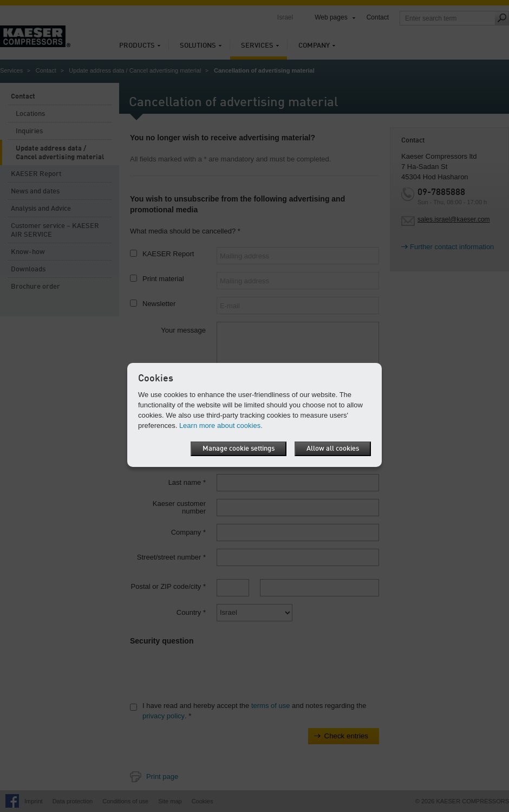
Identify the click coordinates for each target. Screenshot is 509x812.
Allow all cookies (333, 449)
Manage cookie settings (239, 449)
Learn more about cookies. (221, 426)
